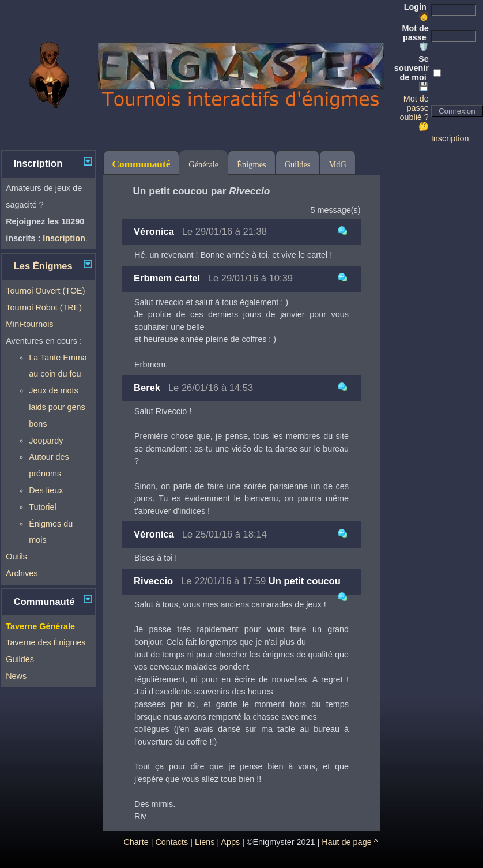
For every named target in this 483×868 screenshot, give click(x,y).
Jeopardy (46, 441)
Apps (230, 842)
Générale (203, 164)
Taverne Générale (40, 626)
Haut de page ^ (350, 842)
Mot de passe (415, 37)
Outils (16, 557)
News (16, 676)
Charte (136, 842)
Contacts (171, 842)
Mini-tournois (29, 324)
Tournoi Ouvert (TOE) (45, 291)
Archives (22, 573)
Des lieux (46, 490)
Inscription (450, 138)
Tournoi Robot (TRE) (44, 307)
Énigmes (251, 164)
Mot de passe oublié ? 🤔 (414, 112)
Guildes (20, 659)
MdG (337, 164)
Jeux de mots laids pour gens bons (57, 407)
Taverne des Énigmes (46, 642)
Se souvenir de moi (412, 73)
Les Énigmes (43, 266)
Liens (205, 842)
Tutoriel (42, 507)
